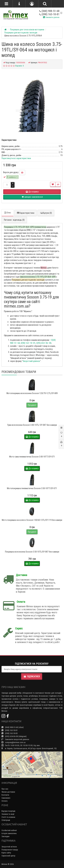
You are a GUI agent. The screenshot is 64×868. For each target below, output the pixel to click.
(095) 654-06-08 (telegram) (14, 736)
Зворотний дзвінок (31, 361)
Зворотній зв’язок (9, 847)
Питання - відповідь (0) (14, 220)
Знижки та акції (8, 814)
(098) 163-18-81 (49, 14)
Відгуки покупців (8, 811)
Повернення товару (10, 850)
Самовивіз (6, 798)
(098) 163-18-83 (10, 733)
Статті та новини (8, 817)
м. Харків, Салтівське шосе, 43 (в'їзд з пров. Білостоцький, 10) (29, 748)
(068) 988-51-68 (49, 11)
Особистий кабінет (9, 830)
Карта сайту (6, 853)
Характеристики (25, 213)
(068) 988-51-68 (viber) (13, 727)
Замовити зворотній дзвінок (15, 739)
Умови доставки (8, 792)
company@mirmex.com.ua (13, 742)
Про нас (5, 789)
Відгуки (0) (46, 213)
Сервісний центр (8, 856)
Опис (8, 213)
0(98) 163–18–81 (28, 343)
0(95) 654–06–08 (44, 343)
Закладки (5, 836)
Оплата (4, 801)
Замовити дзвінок (51, 17)
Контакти (5, 795)
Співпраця (6, 820)
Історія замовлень (9, 833)
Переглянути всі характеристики (16, 158)
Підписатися (32, 677)
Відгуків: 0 (20, 66)
